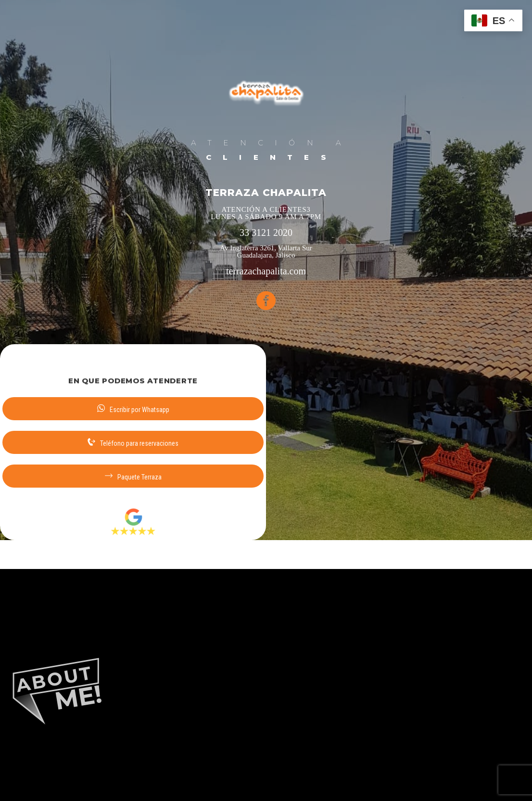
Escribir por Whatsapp (133, 409)
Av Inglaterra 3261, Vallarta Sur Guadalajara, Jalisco (266, 252)
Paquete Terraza (133, 476)
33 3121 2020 (266, 233)
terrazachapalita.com (266, 271)
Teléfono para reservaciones (133, 443)
